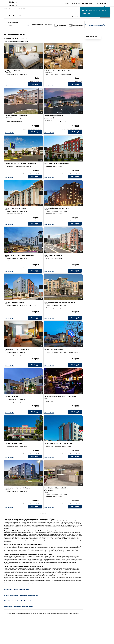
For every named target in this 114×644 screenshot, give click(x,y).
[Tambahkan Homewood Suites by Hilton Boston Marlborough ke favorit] (80, 303)
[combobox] (35, 16)
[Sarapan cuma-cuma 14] (94, 25)
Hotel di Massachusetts (19, 9)
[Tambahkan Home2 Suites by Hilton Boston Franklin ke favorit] (40, 350)
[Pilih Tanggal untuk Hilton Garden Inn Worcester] (75, 271)
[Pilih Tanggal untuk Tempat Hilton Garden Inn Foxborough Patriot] (75, 457)
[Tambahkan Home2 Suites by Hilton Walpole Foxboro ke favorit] (40, 488)
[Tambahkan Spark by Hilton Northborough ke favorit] (80, 116)
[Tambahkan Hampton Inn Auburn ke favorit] (40, 397)
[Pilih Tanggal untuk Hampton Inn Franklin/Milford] (75, 365)
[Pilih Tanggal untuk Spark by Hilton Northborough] (75, 132)
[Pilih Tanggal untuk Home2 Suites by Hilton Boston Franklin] (35, 365)
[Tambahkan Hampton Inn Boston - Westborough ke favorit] (40, 116)
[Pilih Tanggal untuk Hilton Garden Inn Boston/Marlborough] (75, 177)
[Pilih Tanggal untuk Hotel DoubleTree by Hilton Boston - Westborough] (35, 177)
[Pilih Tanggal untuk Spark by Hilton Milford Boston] (35, 84)
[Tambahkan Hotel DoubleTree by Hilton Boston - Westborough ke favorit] (40, 164)
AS (10, 9)
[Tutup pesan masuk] (109, 8)
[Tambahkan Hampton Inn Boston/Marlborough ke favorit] (40, 209)
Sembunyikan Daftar (93, 37)
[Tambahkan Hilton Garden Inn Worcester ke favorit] (80, 256)
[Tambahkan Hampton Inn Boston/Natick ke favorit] (40, 444)
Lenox (39, 584)
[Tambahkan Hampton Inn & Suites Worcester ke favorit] (40, 303)
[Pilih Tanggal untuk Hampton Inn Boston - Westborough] (35, 132)
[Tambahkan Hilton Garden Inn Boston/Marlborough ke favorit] (80, 164)
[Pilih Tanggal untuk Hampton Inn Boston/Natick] (35, 457)
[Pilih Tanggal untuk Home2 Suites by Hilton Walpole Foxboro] (35, 507)
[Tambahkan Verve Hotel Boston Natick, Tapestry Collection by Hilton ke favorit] (80, 397)
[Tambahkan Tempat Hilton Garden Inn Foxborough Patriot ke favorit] (80, 444)
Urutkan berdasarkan (13, 23)
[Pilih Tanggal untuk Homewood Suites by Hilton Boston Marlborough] (75, 318)
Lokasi (5, 9)
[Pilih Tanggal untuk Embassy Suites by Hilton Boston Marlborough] (35, 271)
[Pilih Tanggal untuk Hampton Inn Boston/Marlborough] (35, 224)
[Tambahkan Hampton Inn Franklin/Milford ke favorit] (80, 350)
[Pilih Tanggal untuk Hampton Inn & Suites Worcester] (35, 318)
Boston (30, 584)
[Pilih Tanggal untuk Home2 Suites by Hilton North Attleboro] (75, 507)
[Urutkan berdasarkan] (19, 26)
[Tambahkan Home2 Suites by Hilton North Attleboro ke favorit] (80, 488)
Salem (33, 584)
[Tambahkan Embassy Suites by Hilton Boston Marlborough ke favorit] (40, 256)
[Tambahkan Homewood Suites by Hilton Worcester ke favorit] (80, 209)
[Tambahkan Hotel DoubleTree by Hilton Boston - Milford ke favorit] (80, 71)
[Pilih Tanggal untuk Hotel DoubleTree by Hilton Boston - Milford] (75, 84)
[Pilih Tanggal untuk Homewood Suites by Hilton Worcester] (75, 224)
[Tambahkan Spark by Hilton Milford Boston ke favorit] (40, 71)
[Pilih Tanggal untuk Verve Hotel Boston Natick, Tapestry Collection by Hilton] (75, 412)
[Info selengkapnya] (41, 78)
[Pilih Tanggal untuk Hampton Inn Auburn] (35, 412)
